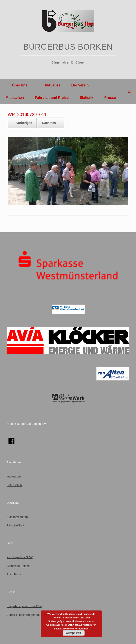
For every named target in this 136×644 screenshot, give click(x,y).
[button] (130, 92)
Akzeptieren (73, 633)
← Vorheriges (22, 123)
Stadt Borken (15, 574)
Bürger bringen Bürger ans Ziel (26, 615)
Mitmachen (15, 98)
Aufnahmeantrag (17, 517)
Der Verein (80, 85)
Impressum (14, 476)
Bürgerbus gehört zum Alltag (25, 606)
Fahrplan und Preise (52, 98)
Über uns (16, 85)
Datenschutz (15, 485)
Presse (110, 98)
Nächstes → (51, 123)
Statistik (86, 98)
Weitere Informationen (76, 629)
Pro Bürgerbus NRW (20, 557)
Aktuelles (49, 85)
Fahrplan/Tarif (15, 525)
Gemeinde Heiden (18, 566)
